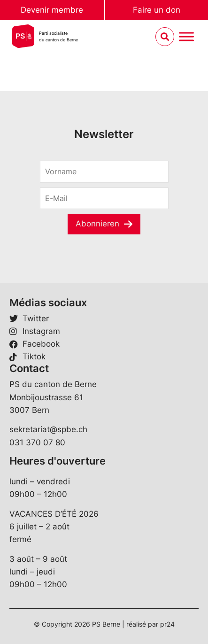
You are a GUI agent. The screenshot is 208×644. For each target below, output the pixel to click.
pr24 (167, 624)
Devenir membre (52, 10)
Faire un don (157, 10)
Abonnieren (97, 224)
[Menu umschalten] (186, 37)
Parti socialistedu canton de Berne (58, 36)
